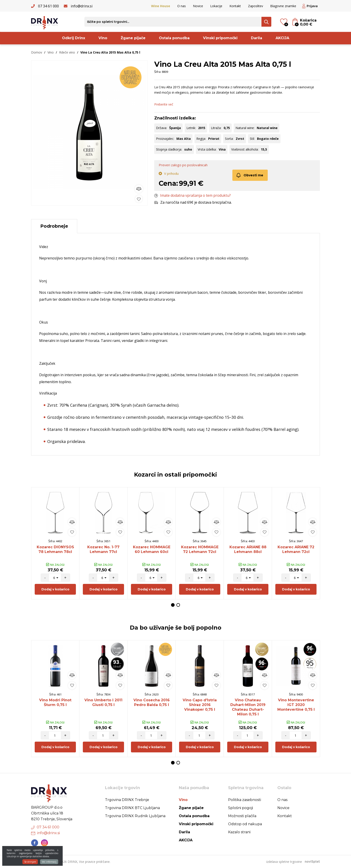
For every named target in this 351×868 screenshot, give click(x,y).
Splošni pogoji (241, 808)
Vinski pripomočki (220, 38)
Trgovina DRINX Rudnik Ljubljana (135, 816)
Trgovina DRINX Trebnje (127, 800)
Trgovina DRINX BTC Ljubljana (132, 808)
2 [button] (178, 605)
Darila (257, 38)
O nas (182, 6)
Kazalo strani (239, 832)
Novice (198, 6)
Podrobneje (54, 226)
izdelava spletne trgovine (284, 862)
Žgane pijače (133, 38)
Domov (37, 52)
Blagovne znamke (283, 6)
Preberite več (164, 104)
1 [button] (173, 605)
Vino (103, 38)
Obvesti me (249, 175)
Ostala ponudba (174, 38)
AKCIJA (282, 38)
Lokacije (216, 6)
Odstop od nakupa (245, 824)
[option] (89, 132)
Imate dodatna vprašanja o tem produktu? (193, 195)
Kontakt (235, 6)
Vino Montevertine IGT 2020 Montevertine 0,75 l (296, 705)
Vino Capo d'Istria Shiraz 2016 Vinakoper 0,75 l (200, 705)
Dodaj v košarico (55, 589)
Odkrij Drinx (74, 38)
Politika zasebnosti (245, 800)
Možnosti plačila (242, 816)
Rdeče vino (67, 52)
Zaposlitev (256, 6)
